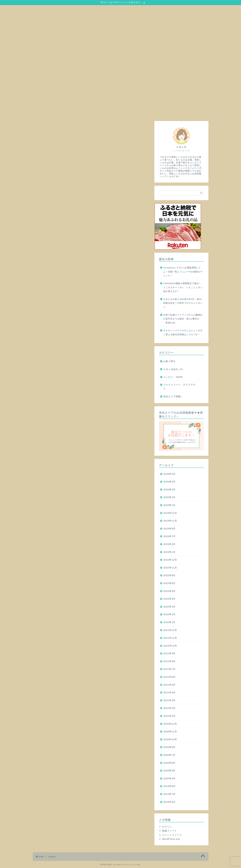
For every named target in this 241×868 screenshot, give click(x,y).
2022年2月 (169, 614)
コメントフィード (172, 835)
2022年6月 (169, 583)
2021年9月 (169, 653)
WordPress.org (171, 839)
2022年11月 (170, 568)
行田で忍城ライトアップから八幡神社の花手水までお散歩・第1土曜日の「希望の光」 (183, 319)
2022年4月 (169, 599)
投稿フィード (169, 831)
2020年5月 (169, 771)
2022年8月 (169, 575)
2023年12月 (170, 513)
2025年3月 (169, 489)
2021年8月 (169, 661)
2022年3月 (169, 607)
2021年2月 (169, 708)
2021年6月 (169, 677)
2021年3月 (169, 700)
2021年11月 (170, 638)
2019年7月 (169, 794)
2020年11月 (170, 731)
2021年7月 (169, 669)
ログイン (167, 827)
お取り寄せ (169, 361)
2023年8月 (169, 529)
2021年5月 (169, 685)
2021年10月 (170, 646)
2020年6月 (169, 763)
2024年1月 (169, 505)
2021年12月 (170, 630)
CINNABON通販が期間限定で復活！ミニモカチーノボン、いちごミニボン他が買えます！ (183, 287)
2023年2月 (169, 544)
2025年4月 (169, 482)
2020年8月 (169, 747)
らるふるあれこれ (173, 369)
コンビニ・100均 (173, 377)
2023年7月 (169, 536)
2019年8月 (169, 786)
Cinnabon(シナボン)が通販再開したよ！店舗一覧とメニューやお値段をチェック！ (183, 272)
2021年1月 (169, 716)
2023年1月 (169, 552)
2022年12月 (170, 560)
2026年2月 (169, 474)
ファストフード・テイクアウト (179, 387)
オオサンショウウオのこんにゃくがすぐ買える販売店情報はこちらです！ (183, 333)
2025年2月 (169, 497)
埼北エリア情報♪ (173, 396)
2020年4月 (169, 778)
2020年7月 (169, 755)
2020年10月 (170, 739)
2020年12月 (170, 724)
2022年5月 (169, 591)
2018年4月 (169, 802)
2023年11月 (170, 521)
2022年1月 (169, 622)
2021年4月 (169, 692)
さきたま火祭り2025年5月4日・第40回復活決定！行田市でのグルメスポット (183, 303)
